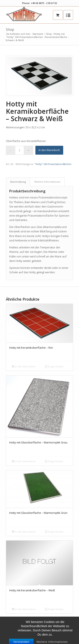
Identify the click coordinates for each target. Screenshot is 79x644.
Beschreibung (18, 182)
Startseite (38, 34)
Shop (10, 29)
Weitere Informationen (47, 182)
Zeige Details (54, 366)
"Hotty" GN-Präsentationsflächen (25, 37)
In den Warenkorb (49, 150)
